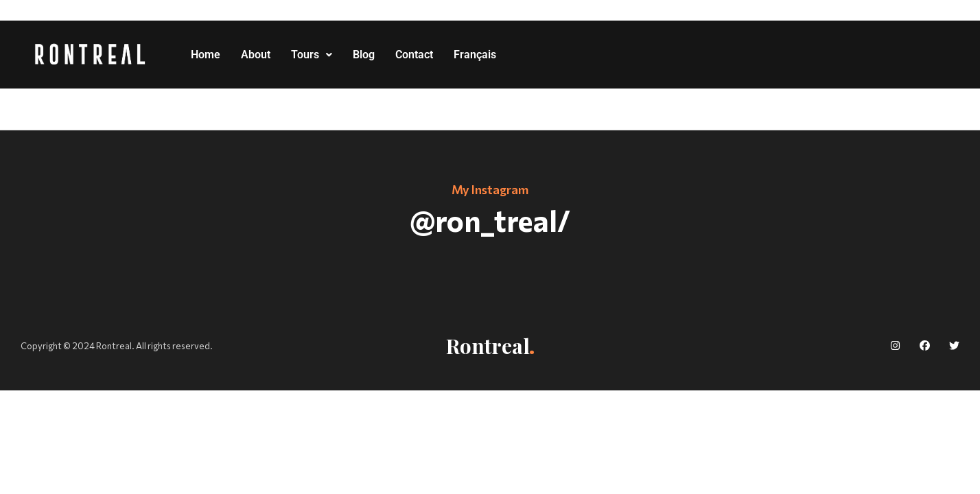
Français (475, 55)
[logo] (90, 55)
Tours (312, 55)
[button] (312, 55)
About (256, 55)
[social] (895, 346)
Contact (414, 55)
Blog (364, 55)
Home (206, 55)
